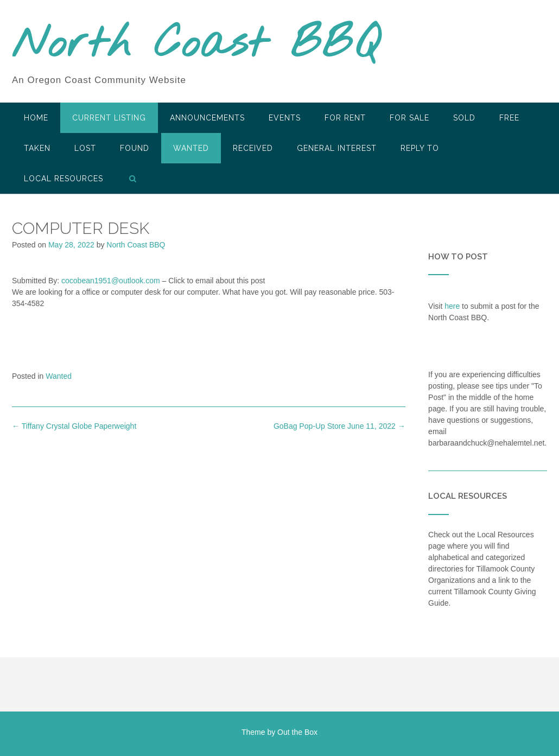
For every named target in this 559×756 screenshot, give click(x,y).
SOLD (464, 118)
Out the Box (297, 732)
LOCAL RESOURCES (63, 179)
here (452, 306)
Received (253, 148)
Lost (85, 148)
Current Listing (109, 118)
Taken (37, 148)
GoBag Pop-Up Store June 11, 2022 (339, 426)
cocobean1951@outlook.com (111, 281)
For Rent (345, 118)
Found (135, 148)
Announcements (207, 118)
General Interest (337, 148)
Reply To (420, 148)
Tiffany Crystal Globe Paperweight (74, 426)
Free (509, 118)
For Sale (409, 118)
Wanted (191, 148)
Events (285, 118)
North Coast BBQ (196, 45)
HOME (36, 118)
